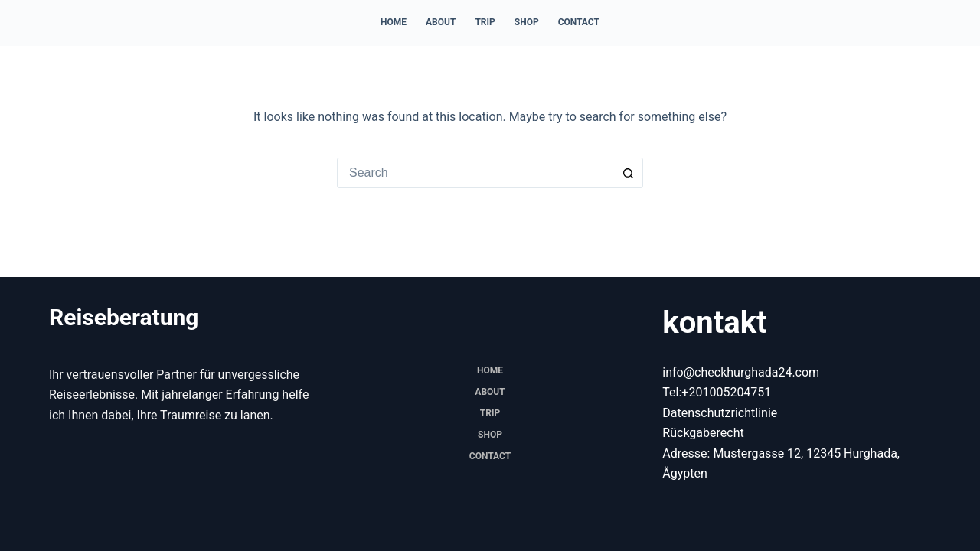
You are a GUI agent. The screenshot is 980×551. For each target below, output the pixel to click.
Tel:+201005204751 (717, 392)
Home (394, 22)
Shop (527, 22)
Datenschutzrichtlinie (720, 413)
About (441, 22)
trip (485, 22)
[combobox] (475, 173)
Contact (579, 22)
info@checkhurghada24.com (741, 372)
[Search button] (628, 173)
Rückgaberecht (703, 433)
